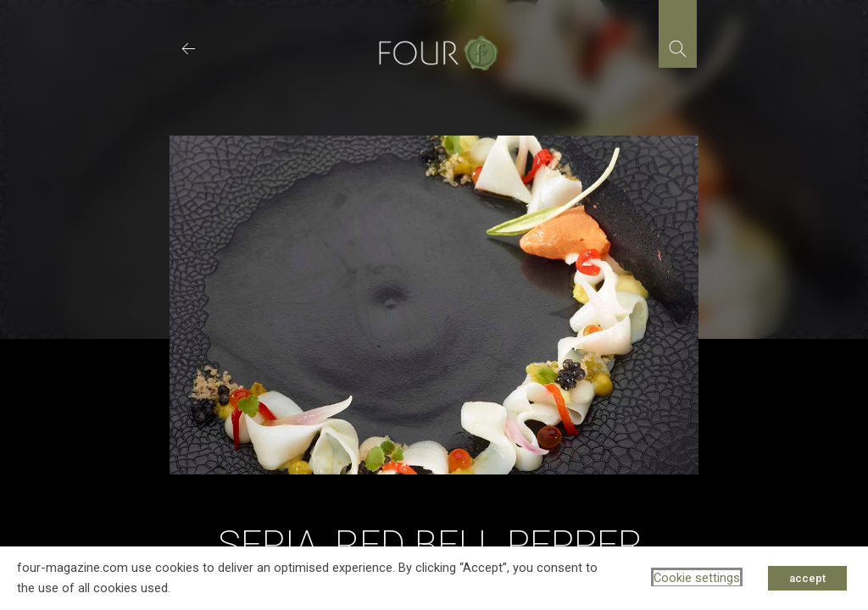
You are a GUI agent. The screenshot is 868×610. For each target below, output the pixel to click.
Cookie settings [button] (697, 578)
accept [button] (807, 578)
